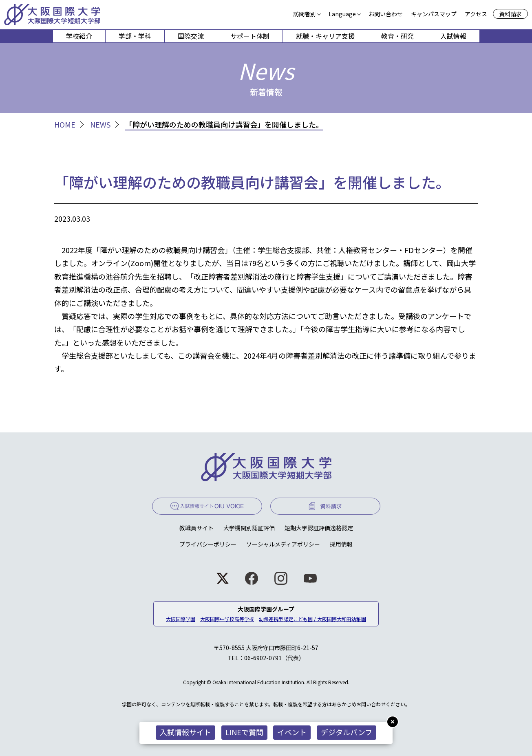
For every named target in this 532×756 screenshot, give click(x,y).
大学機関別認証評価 (249, 528)
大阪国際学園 (181, 619)
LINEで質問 (244, 732)
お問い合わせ (386, 14)
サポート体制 (250, 36)
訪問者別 (305, 14)
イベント (292, 732)
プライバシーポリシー (208, 544)
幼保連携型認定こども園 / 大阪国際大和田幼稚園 (312, 619)
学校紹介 (79, 36)
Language (342, 14)
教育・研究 (397, 36)
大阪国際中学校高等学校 (227, 619)
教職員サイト (196, 528)
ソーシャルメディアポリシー (283, 544)
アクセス (476, 14)
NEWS (100, 125)
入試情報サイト (185, 732)
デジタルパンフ (347, 732)
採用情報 (341, 544)
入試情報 (453, 36)
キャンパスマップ (434, 14)
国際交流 (191, 36)
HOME (65, 125)
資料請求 (510, 14)
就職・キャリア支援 (325, 36)
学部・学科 (135, 36)
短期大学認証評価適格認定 (319, 528)
